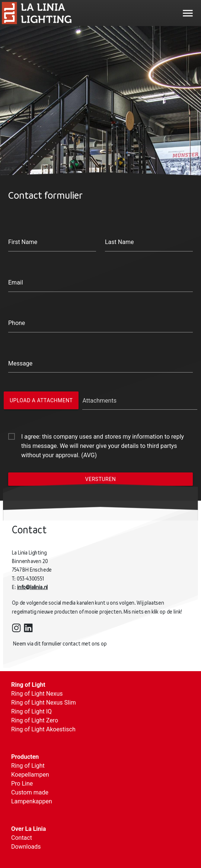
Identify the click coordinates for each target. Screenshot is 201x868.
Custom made (30, 792)
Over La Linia (28, 829)
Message (20, 363)
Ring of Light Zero (35, 720)
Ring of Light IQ (31, 711)
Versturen (100, 479)
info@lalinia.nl (36, 587)
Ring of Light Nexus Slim (44, 703)
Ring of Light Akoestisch (43, 729)
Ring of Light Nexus (37, 694)
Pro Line (22, 784)
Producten (25, 757)
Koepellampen (30, 775)
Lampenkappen (32, 801)
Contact (22, 838)
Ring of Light (28, 685)
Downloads (26, 847)
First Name (23, 242)
